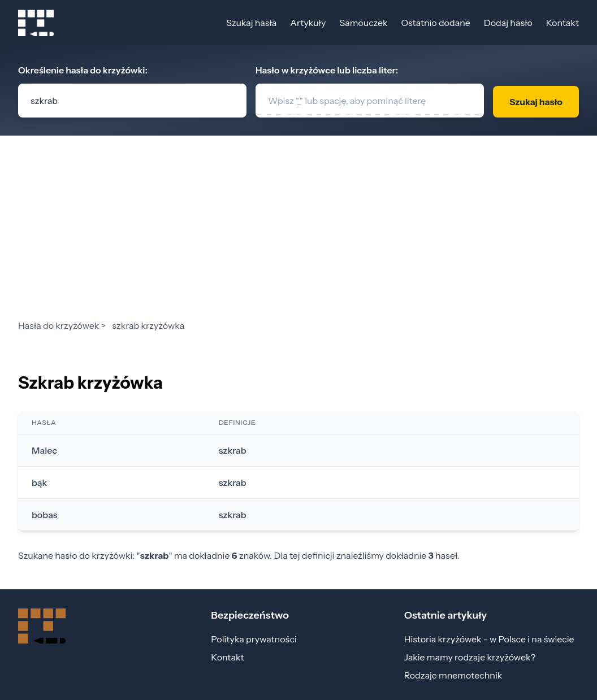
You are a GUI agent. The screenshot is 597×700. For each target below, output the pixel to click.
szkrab (233, 450)
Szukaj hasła (251, 23)
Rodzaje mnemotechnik (453, 675)
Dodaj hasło (508, 23)
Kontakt (563, 23)
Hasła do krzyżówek (59, 325)
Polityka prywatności (254, 639)
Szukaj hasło (536, 102)
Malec (44, 450)
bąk (39, 482)
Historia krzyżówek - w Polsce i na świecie (489, 639)
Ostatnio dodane (435, 23)
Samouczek (363, 23)
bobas (45, 515)
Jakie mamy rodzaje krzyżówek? (470, 657)
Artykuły (308, 23)
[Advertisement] (298, 234)
